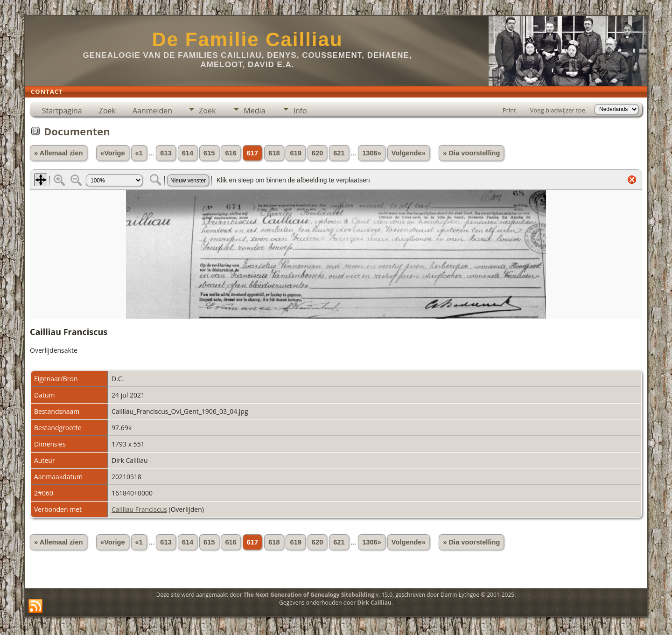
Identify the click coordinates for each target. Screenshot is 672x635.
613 (166, 153)
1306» (372, 153)
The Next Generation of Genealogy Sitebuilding (309, 595)
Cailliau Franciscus (139, 509)
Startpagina (62, 111)
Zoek (107, 111)
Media (254, 111)
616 (231, 153)
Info (300, 111)
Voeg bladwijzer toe (558, 110)
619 (295, 153)
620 (317, 153)
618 (274, 153)
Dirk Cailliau (374, 603)
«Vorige (113, 153)
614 (188, 153)
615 (209, 153)
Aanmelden (152, 111)
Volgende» (409, 153)
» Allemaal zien (59, 153)
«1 (139, 153)
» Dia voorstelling (471, 153)
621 (339, 153)
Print (509, 110)
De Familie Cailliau (247, 39)
